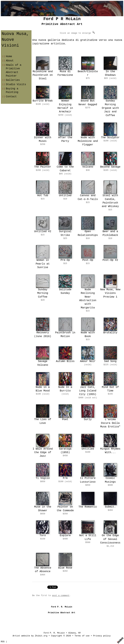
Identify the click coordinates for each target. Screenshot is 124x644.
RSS (3, 642)
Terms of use (82, 636)
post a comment (61, 596)
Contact (11, 97)
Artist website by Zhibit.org (30, 636)
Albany (72, 633)
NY (80, 633)
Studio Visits (16, 85)
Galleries (13, 80)
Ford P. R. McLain (54, 633)
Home (9, 56)
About (10, 61)
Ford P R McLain (62, 19)
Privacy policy (102, 636)
